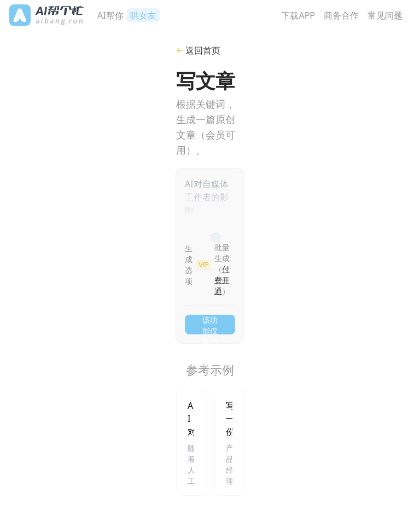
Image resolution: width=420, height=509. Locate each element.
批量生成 (222, 269)
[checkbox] (215, 238)
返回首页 (198, 50)
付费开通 (222, 280)
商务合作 (341, 15)
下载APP (298, 15)
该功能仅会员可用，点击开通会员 (210, 325)
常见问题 (385, 15)
